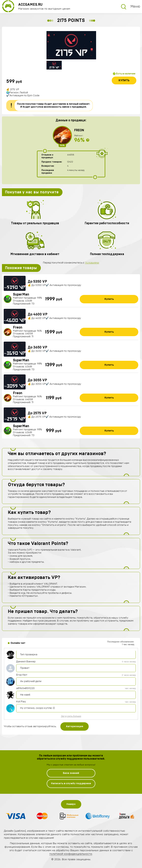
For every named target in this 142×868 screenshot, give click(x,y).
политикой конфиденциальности (71, 854)
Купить (124, 80)
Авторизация (75, 726)
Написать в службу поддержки (71, 784)
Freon (79, 130)
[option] (71, 45)
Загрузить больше (71, 716)
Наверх (71, 804)
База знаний (71, 773)
